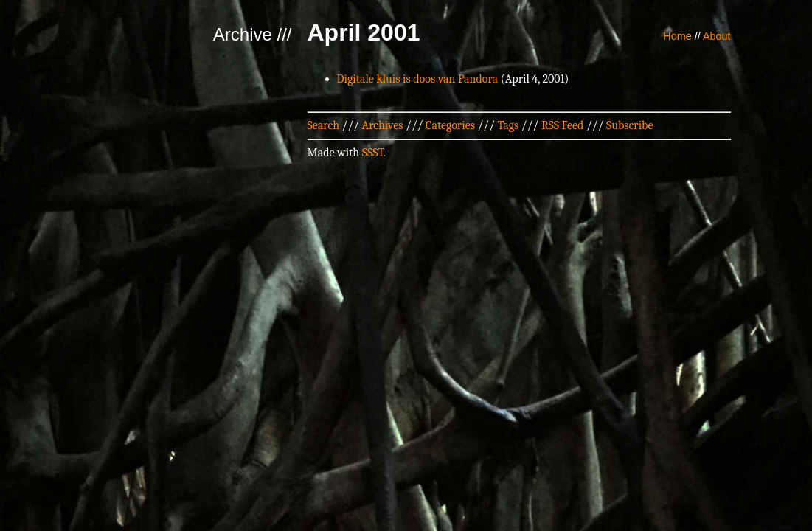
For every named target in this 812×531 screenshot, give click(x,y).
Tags (509, 125)
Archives (383, 125)
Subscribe (629, 125)
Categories (450, 125)
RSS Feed (563, 125)
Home (677, 36)
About (717, 36)
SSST (373, 153)
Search (324, 125)
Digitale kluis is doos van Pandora (418, 79)
